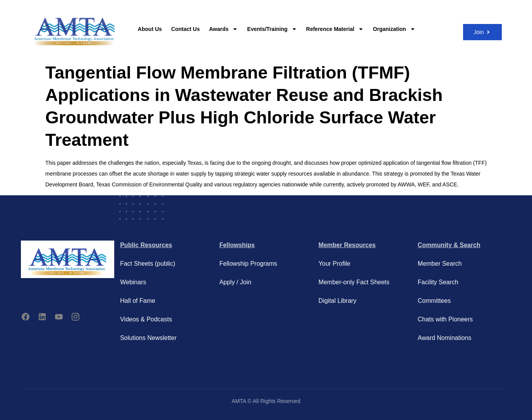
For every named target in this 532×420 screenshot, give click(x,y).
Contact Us (185, 29)
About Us (150, 29)
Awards (223, 29)
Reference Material (335, 29)
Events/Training (272, 29)
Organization (394, 29)
